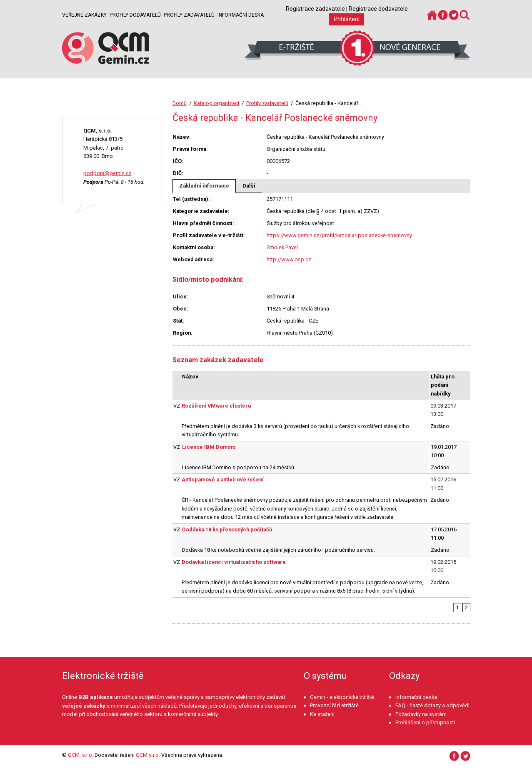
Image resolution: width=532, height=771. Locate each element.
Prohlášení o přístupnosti (425, 722)
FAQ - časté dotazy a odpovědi (432, 705)
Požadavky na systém (421, 714)
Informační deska (241, 15)
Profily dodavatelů (135, 15)
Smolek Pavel (282, 247)
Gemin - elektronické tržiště (342, 697)
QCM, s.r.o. (81, 755)
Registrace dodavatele (378, 9)
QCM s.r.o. (148, 755)
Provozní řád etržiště (334, 705)
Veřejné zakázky (84, 15)
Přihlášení (347, 19)
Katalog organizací (216, 103)
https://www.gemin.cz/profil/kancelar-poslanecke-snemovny (339, 235)
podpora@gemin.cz (107, 173)
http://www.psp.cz (289, 259)
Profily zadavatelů (189, 15)
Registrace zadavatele (315, 9)
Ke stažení (322, 714)
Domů (180, 103)
